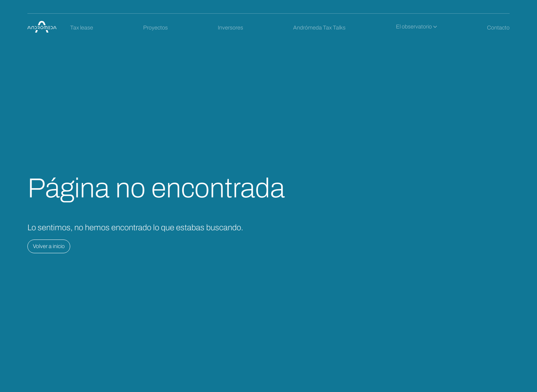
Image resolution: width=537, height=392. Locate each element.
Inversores (230, 28)
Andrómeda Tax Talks (319, 28)
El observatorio (414, 27)
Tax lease (82, 28)
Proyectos (155, 28)
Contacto (498, 28)
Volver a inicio (49, 246)
